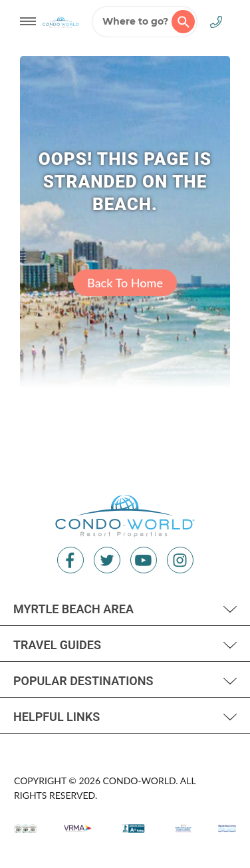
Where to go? (149, 22)
